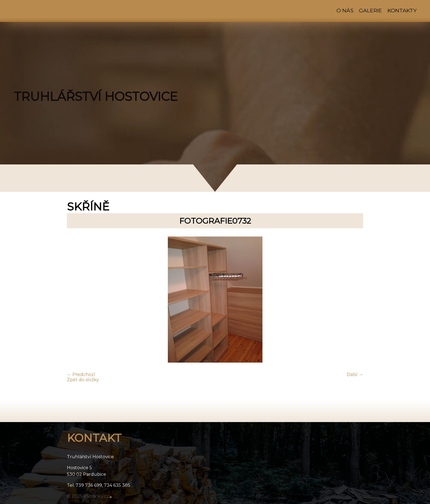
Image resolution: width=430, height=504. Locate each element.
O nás (345, 10)
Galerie (370, 10)
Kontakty (402, 10)
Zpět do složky (83, 380)
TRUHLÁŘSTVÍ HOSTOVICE (96, 96)
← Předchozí (81, 375)
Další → (355, 375)
